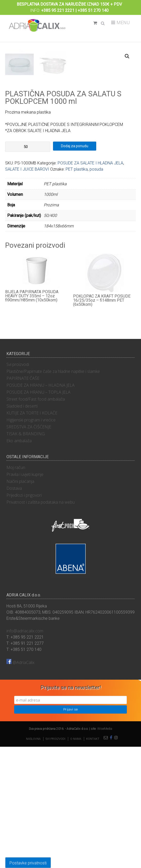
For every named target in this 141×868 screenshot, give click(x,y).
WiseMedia (105, 850)
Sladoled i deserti (22, 527)
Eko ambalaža (19, 562)
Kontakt (93, 860)
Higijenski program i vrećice (31, 541)
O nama (76, 860)
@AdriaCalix (20, 784)
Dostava (14, 610)
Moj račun (16, 589)
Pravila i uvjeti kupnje (25, 596)
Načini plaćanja (20, 603)
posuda (96, 290)
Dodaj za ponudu (75, 267)
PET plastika (77, 290)
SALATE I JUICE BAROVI (27, 290)
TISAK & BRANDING (26, 555)
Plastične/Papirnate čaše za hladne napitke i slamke (53, 493)
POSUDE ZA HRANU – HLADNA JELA (41, 506)
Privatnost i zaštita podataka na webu (41, 623)
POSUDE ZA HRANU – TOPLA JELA (38, 513)
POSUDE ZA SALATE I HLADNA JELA (90, 284)
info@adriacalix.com (25, 752)
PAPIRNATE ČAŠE (23, 500)
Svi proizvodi (18, 486)
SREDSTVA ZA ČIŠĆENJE (29, 548)
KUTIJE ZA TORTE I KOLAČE (32, 534)
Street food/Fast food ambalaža (36, 520)
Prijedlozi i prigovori (24, 616)
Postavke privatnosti (28, 863)
